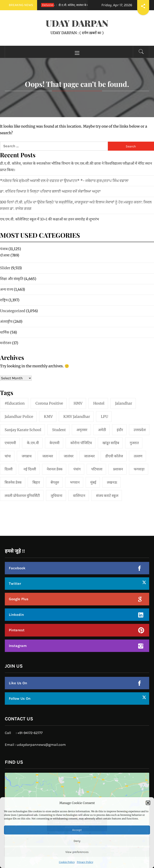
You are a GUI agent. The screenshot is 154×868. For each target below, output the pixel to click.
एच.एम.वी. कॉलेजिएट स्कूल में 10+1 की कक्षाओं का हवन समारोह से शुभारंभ (50, 219)
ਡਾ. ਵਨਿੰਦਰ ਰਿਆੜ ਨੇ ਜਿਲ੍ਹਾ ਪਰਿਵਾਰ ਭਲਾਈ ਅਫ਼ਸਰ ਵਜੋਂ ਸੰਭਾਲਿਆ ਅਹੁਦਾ (50, 191)
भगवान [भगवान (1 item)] (75, 482)
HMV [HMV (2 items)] (78, 403)
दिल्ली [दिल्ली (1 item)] (9, 469)
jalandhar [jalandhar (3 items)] (124, 403)
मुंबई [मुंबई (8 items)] (93, 482)
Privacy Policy (85, 862)
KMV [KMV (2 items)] (48, 417)
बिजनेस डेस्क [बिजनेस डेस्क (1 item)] (13, 482)
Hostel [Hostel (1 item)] (99, 403)
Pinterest (17, 630)
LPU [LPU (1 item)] (104, 417)
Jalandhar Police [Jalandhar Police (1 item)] (19, 417)
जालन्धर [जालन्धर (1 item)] (89, 456)
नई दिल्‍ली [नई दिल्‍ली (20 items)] (30, 469)
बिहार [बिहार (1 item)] (36, 482)
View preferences (77, 852)
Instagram (18, 646)
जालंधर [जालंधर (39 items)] (69, 456)
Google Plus (19, 599)
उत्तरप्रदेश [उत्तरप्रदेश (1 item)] (140, 430)
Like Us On (18, 683)
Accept (77, 830)
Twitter (15, 584)
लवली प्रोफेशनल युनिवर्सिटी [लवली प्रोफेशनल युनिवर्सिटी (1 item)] (22, 496)
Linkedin (16, 615)
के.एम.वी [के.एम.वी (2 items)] (33, 443)
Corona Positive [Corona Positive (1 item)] (49, 403)
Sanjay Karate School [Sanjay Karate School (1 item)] (23, 430)
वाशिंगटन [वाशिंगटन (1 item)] (79, 496)
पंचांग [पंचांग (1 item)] (77, 469)
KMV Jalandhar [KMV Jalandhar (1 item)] (77, 417)
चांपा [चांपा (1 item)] (8, 456)
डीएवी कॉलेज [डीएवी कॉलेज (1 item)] (114, 456)
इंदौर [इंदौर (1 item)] (120, 430)
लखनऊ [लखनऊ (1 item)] (112, 482)
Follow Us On (20, 698)
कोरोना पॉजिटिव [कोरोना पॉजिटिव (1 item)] (81, 443)
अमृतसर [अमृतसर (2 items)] (82, 430)
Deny (77, 841)
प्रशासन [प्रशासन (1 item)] (118, 469)
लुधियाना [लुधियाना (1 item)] (57, 496)
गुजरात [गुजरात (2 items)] (134, 443)
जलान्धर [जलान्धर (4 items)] (48, 456)
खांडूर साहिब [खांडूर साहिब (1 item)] (111, 443)
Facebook (17, 568)
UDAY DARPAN (77, 23)
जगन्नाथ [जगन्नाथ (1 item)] (27, 456)
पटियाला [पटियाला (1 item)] (97, 469)
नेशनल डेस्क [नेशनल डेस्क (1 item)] (55, 469)
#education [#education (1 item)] (15, 403)
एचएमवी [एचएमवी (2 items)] (10, 443)
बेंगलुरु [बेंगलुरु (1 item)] (55, 482)
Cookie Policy (67, 862)
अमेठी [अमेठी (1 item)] (102, 430)
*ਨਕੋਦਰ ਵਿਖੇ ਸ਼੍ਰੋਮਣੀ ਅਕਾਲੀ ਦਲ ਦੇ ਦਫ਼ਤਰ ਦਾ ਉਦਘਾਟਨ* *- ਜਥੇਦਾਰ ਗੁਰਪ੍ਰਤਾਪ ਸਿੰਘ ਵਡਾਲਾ (64, 181)
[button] (148, 803)
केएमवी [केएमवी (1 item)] (55, 443)
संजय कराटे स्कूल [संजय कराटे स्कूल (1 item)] (107, 496)
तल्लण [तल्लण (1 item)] (138, 456)
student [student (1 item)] (59, 430)
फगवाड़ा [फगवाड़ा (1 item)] (139, 469)
